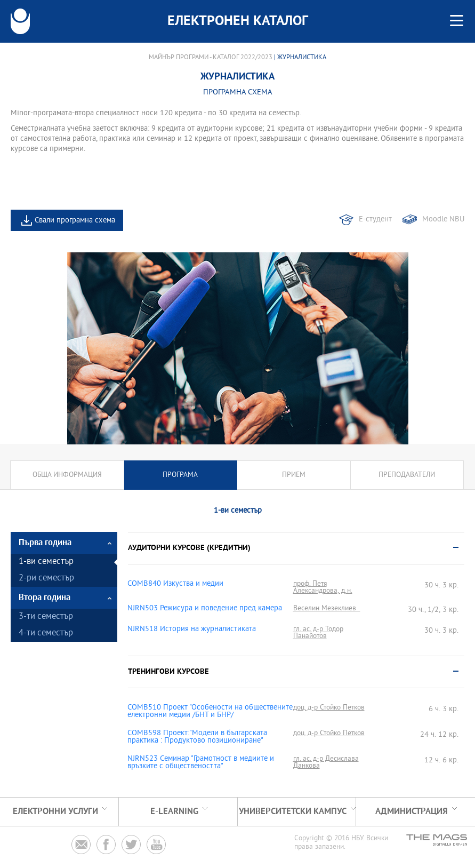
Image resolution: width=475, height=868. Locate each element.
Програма (180, 475)
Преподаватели (407, 475)
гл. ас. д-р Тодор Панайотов (318, 633)
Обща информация (67, 475)
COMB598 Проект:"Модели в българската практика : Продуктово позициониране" (197, 737)
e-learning (174, 812)
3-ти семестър (46, 617)
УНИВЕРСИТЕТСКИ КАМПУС (293, 812)
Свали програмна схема (75, 221)
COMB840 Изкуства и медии (175, 584)
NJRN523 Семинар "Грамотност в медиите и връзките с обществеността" (201, 763)
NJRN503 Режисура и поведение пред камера (205, 609)
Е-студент (375, 220)
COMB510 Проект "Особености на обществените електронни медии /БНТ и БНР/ (210, 712)
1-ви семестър (46, 562)
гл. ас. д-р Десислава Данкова (326, 762)
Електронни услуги (55, 812)
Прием (294, 475)
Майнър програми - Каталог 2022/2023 (211, 58)
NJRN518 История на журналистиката (192, 630)
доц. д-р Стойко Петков (329, 708)
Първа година (45, 543)
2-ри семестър (46, 579)
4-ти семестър (46, 634)
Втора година (45, 598)
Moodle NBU (443, 220)
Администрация (412, 812)
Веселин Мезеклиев (327, 608)
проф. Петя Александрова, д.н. (323, 587)
